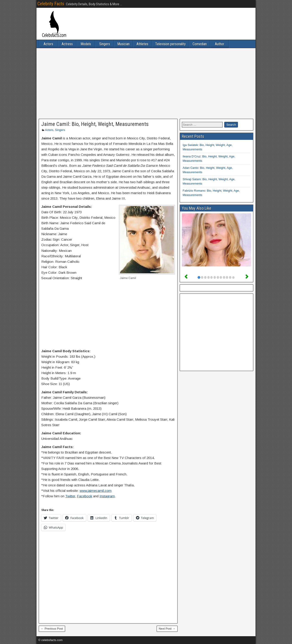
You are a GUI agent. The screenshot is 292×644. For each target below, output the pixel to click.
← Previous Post (52, 629)
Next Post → (167, 629)
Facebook (85, 496)
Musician (123, 44)
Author (220, 44)
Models (86, 44)
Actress (67, 44)
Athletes (142, 44)
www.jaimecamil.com (96, 491)
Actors (48, 44)
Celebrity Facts (51, 4)
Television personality (170, 44)
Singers (105, 44)
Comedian (200, 44)
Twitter (70, 496)
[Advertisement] (146, 83)
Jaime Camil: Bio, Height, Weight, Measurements (95, 124)
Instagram (107, 496)
